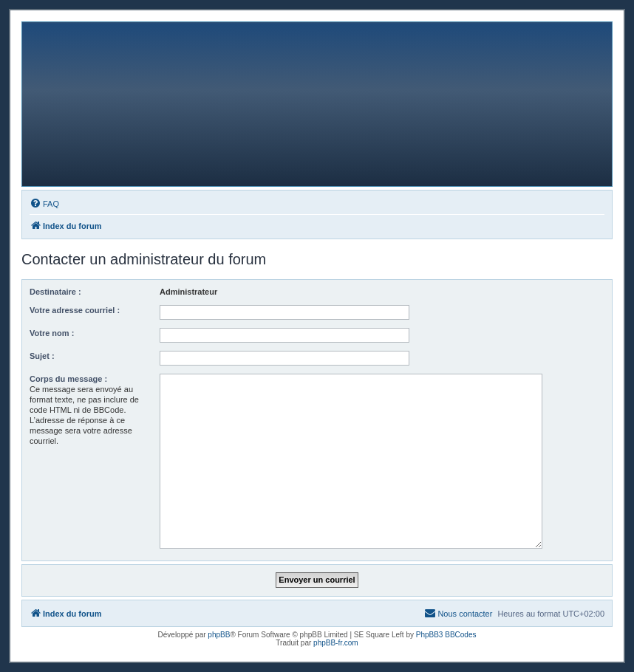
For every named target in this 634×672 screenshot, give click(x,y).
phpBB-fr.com (336, 643)
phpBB (219, 635)
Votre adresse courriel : (75, 310)
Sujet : (42, 356)
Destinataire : (55, 292)
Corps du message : (68, 379)
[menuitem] (44, 204)
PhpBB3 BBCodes (446, 635)
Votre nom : (52, 333)
